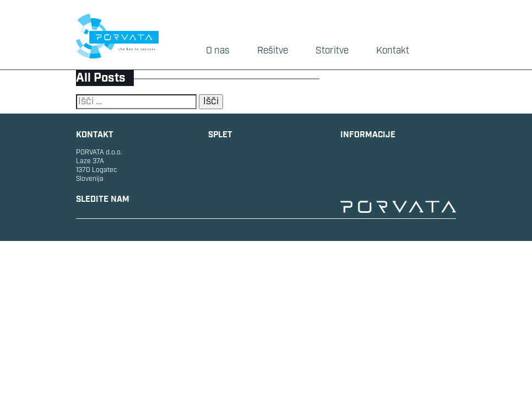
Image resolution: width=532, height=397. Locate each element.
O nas (218, 51)
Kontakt (393, 51)
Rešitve (273, 51)
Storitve (332, 51)
